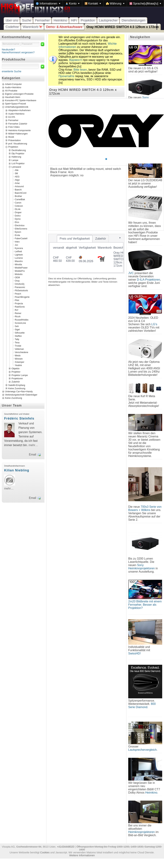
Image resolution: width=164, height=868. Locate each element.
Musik (11, 137)
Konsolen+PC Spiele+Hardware (21, 101)
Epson (18, 232)
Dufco (18, 216)
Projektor (16, 372)
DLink (18, 209)
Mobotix (19, 274)
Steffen (18, 336)
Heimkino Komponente (20, 130)
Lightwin (19, 255)
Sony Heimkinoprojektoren (142, 567)
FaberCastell (21, 238)
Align (17, 180)
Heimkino (60, 20)
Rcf (16, 310)
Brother (18, 196)
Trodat (18, 346)
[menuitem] (48, 3)
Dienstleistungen (133, 20)
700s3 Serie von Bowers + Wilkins (145, 508)
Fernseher (42, 20)
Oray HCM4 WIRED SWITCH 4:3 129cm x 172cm (123, 27)
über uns (12, 20)
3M (16, 173)
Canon (18, 203)
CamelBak (20, 199)
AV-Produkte (11, 91)
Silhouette (20, 333)
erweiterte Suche (12, 71)
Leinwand (16, 167)
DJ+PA (12, 117)
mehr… (33, 445)
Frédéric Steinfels (19, 418)
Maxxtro (19, 261)
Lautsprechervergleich (142, 750)
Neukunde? (8, 50)
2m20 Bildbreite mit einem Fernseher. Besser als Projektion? (145, 605)
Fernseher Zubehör (18, 124)
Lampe (15, 160)
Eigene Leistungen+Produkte (19, 94)
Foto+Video (14, 127)
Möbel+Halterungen (18, 134)
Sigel (17, 329)
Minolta (18, 264)
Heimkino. (152, 793)
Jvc (16, 245)
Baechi (18, 190)
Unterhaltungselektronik (17, 107)
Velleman (19, 349)
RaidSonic (20, 307)
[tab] (75, 239)
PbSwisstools (21, 290)
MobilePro (20, 271)
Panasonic (20, 287)
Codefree (12, 27)
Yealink (18, 365)
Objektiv (16, 368)
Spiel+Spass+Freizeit (16, 104)
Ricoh (18, 316)
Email (33, 455)
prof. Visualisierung (18, 144)
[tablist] (86, 254)
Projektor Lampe (20, 375)
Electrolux (20, 225)
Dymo (18, 219)
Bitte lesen (80, 70)
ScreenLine (20, 323)
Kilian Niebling (17, 470)
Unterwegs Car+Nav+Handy (19, 392)
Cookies (45, 852)
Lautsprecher (108, 20)
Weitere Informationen (82, 855)
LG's (154, 324)
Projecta (19, 303)
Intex (17, 242)
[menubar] (99, 3)
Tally (17, 339)
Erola (17, 235)
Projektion (88, 20)
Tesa (17, 342)
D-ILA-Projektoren (148, 280)
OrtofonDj (20, 284)
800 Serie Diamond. (142, 705)
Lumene (19, 258)
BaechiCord (21, 193)
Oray (17, 281)
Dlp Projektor (18, 154)
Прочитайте (66, 76)
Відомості (76, 60)
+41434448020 (66, 847)
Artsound (19, 186)
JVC (131, 273)
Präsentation (15, 140)
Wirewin (19, 359)
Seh (17, 326)
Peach (18, 294)
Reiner (18, 313)
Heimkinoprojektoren (142, 832)
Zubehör (16, 382)
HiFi (74, 20)
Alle (17, 170)
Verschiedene (21, 352)
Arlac (17, 183)
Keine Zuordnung (17, 388)
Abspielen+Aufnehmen (19, 110)
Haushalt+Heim (13, 97)
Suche (27, 20)
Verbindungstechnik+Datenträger (21, 395)
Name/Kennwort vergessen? (18, 52)
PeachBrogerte (22, 297)
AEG (17, 177)
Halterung (16, 157)
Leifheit (18, 251)
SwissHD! (134, 653)
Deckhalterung (19, 150)
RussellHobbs (22, 320)
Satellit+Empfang (17, 385)
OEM (17, 277)
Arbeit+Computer (13, 84)
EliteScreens (21, 229)
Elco (17, 222)
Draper (18, 212)
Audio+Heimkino (13, 88)
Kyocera (19, 248)
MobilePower (21, 268)
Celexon (19, 206)
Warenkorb (32, 27)
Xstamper (20, 362)
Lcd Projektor (18, 164)
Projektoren (17, 379)
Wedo (18, 355)
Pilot (17, 300)
